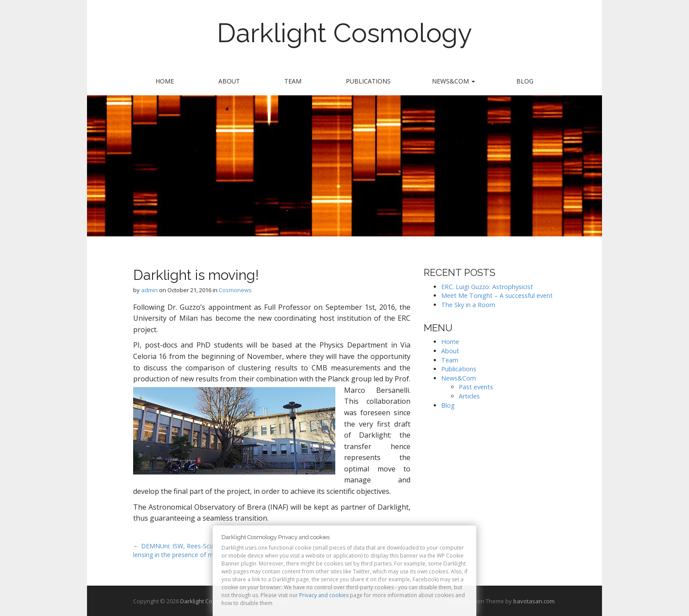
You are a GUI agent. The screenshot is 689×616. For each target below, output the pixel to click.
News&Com (453, 81)
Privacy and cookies (324, 595)
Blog (525, 81)
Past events (476, 387)
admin (149, 290)
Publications (368, 81)
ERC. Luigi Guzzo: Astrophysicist (487, 287)
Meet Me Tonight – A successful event (497, 295)
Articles (469, 396)
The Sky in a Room (468, 305)
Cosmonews (235, 290)
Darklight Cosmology (345, 33)
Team (293, 81)
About (229, 81)
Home (165, 81)
